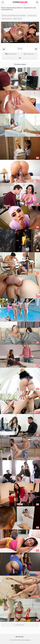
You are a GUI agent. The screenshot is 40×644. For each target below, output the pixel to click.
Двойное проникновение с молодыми (14, 16)
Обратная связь (19, 637)
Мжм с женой (17, 19)
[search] (37, 2)
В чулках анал (32, 16)
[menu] (3, 2)
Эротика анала (6, 19)
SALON (20, 2)
